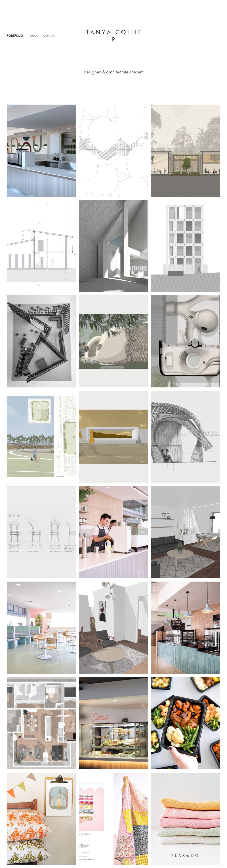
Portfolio (15, 36)
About (33, 36)
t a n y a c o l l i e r (114, 36)
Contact (50, 36)
